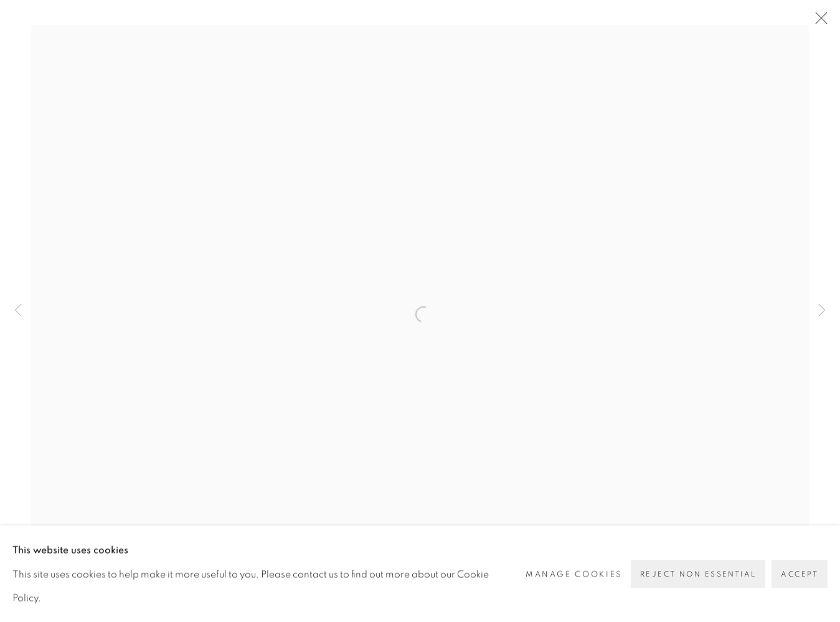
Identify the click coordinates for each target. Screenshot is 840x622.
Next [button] (822, 311)
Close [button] (818, 22)
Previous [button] (18, 311)
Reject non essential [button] (698, 574)
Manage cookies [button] (574, 573)
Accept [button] (800, 574)
